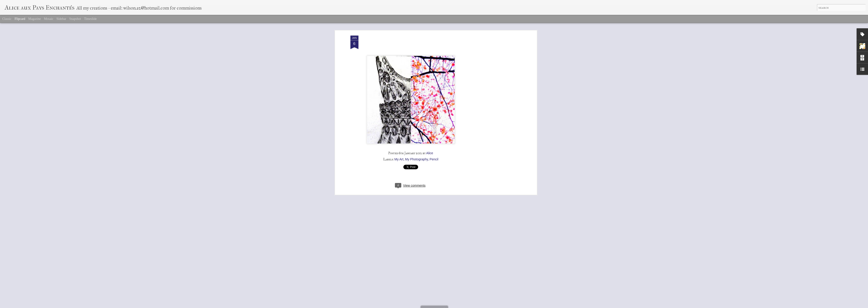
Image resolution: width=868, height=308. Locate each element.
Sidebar (61, 19)
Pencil (434, 155)
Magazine (35, 19)
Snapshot (75, 19)
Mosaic (49, 19)
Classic (7, 19)
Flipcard (20, 19)
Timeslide (91, 19)
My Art (399, 155)
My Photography (416, 155)
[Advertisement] (496, 103)
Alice (430, 149)
